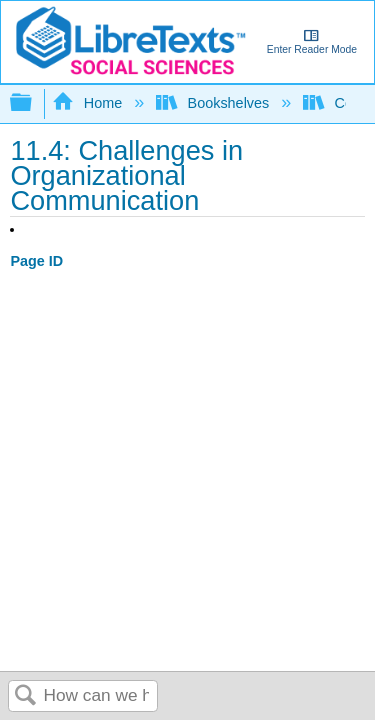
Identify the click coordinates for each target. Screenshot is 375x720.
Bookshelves (214, 103)
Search (26, 696)
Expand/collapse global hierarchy (34, 103)
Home (89, 103)
